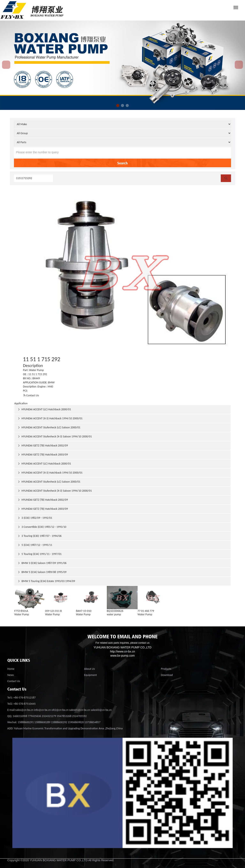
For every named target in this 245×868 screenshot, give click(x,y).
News (11, 675)
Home (11, 669)
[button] (118, 105)
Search (122, 163)
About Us (90, 669)
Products (166, 669)
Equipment (91, 675)
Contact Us (31, 395)
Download (167, 675)
